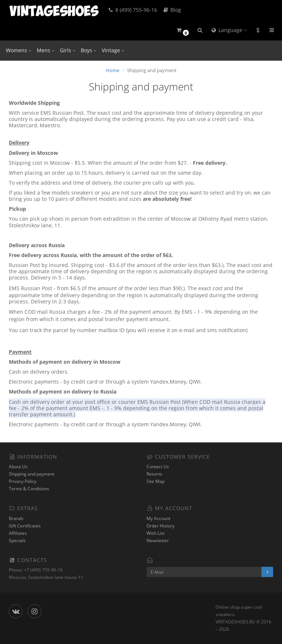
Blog (172, 10)
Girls (68, 50)
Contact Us (158, 467)
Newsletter (158, 540)
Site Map (156, 481)
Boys (89, 50)
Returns (154, 474)
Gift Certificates (25, 526)
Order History (160, 526)
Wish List (156, 533)
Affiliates (18, 533)
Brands (16, 518)
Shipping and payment (32, 474)
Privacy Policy (23, 481)
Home (113, 70)
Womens (19, 50)
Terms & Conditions (29, 489)
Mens (46, 50)
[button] (182, 30)
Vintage (113, 50)
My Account (158, 518)
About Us (18, 467)
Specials (17, 540)
